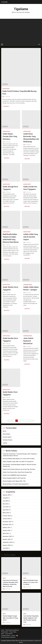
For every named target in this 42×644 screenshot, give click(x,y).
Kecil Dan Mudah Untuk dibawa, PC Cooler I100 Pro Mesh (19, 459)
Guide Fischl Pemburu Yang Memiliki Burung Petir (21, 67)
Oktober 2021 (7, 528)
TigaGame (21, 9)
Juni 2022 (6, 507)
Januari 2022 (6, 519)
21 (30, 421)
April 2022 (6, 510)
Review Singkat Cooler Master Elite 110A (14, 481)
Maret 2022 (6, 513)
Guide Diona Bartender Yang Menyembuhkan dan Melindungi (31, 120)
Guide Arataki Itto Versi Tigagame (31, 172)
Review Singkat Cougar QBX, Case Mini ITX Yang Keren (18, 462)
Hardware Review (28, 285)
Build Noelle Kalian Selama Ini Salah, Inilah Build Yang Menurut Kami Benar (11, 220)
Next (33, 421)
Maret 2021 (6, 533)
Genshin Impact (6, 89)
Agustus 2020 (7, 545)
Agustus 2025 (7, 495)
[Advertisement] (21, 31)
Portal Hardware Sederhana (8, 637)
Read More (6, 106)
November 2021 (7, 525)
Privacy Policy (13, 632)
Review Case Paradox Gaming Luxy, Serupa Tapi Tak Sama (19, 469)
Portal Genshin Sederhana (12, 630)
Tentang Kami (5, 632)
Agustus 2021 (7, 530)
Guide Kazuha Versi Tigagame (11, 324)
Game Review (6, 434)
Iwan (3, 97)
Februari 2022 (7, 516)
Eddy (4, 589)
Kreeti (36, 641)
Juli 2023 (5, 498)
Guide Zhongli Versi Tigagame (11, 172)
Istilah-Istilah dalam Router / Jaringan (31, 273)
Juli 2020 (5, 548)
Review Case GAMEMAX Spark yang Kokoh (15, 475)
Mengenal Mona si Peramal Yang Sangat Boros (16, 484)
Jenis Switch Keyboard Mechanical (31, 324)
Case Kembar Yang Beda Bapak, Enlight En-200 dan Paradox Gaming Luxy (31, 602)
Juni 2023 (6, 501)
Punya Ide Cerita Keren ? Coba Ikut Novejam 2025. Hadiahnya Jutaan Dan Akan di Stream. (11, 566)
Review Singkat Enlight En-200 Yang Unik (14, 478)
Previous (10, 421)
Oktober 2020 (7, 539)
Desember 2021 (7, 522)
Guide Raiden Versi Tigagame (11, 378)
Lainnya (5, 443)
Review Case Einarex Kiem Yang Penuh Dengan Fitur (17, 472)
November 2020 (7, 536)
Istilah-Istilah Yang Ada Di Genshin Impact (31, 220)
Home (3, 630)
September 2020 (7, 542)
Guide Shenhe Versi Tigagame (11, 273)
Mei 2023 (5, 504)
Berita (4, 431)
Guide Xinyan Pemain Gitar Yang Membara (11, 120)
